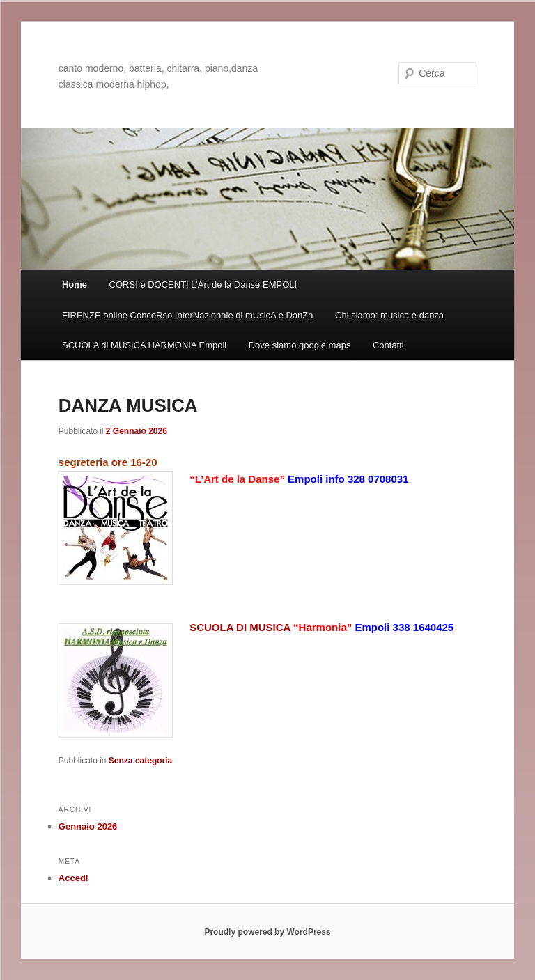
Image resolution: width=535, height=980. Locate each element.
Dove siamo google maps (300, 345)
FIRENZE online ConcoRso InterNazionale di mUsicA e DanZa (188, 315)
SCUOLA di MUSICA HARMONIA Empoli (144, 345)
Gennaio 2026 (88, 826)
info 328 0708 (358, 479)
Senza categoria (140, 761)
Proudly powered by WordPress (267, 932)
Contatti (388, 345)
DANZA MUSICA (128, 405)
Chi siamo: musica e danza (389, 315)
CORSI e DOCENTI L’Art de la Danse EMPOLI (203, 285)
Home (75, 285)
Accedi (73, 878)
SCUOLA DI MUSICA (241, 627)
